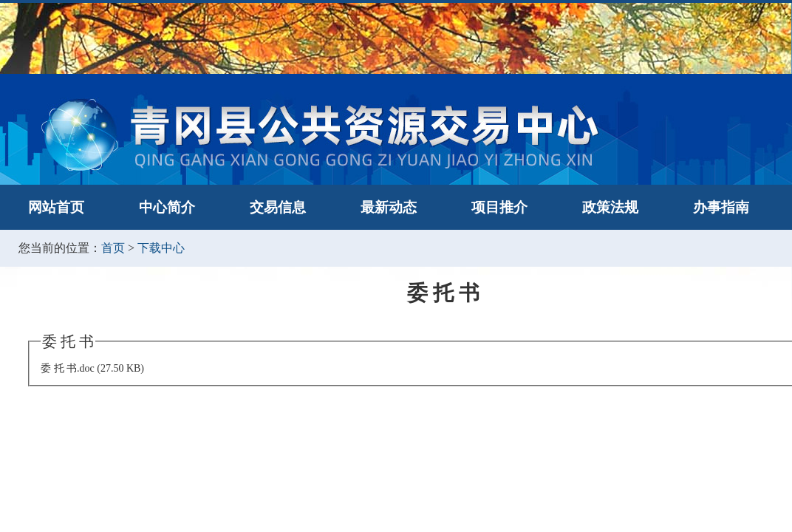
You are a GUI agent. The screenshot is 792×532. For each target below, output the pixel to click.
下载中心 (161, 248)
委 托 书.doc (68, 368)
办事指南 (721, 207)
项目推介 (499, 207)
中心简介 (167, 207)
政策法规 (610, 207)
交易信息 (278, 207)
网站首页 (56, 207)
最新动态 (389, 207)
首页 (113, 248)
